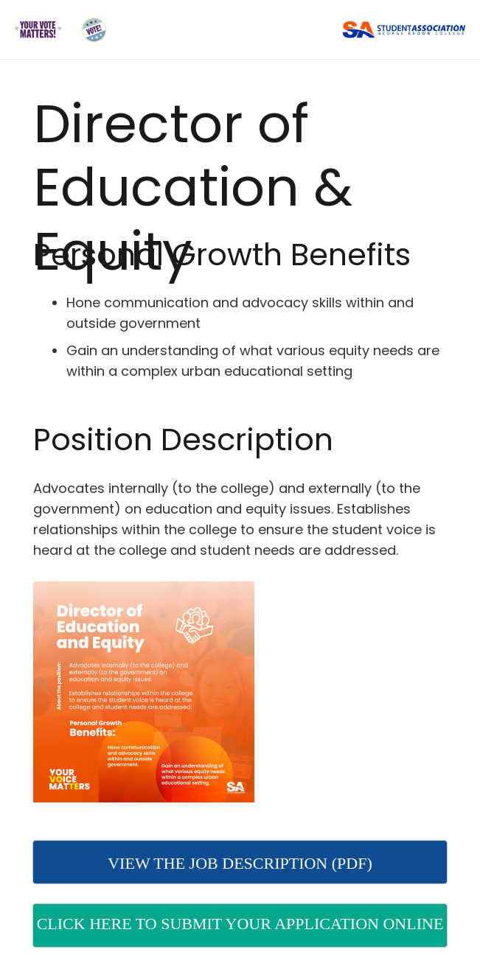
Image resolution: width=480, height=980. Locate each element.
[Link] (38, 30)
